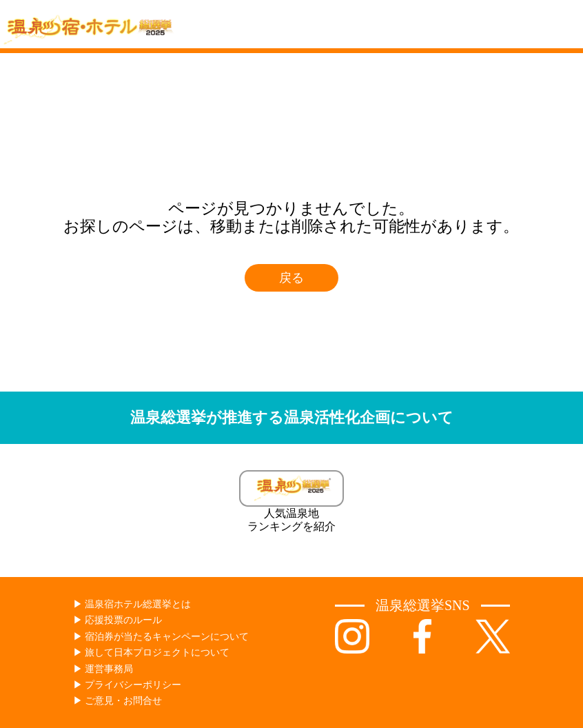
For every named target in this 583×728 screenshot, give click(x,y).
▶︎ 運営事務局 (103, 669)
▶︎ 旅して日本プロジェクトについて (152, 653)
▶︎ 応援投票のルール (118, 620)
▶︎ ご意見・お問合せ (118, 701)
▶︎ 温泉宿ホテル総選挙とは (132, 604)
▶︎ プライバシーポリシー (127, 685)
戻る (291, 278)
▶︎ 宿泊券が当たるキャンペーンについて (161, 637)
